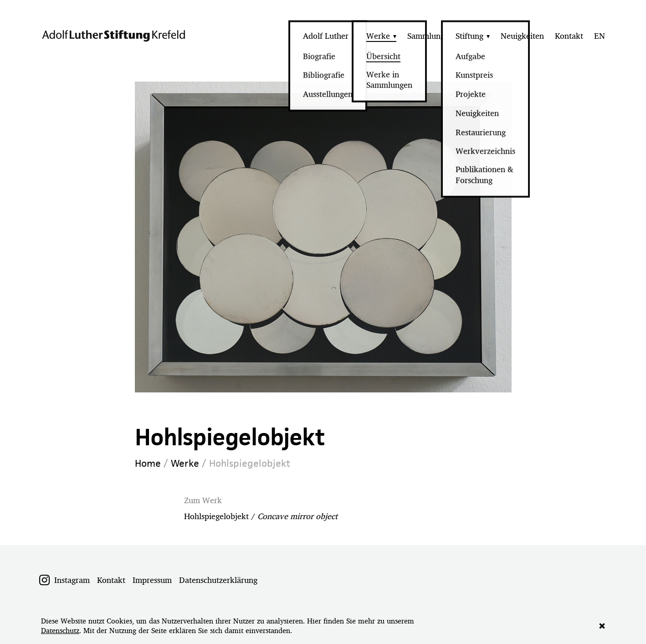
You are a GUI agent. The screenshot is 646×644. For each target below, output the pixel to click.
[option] (323, 237)
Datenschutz (60, 631)
